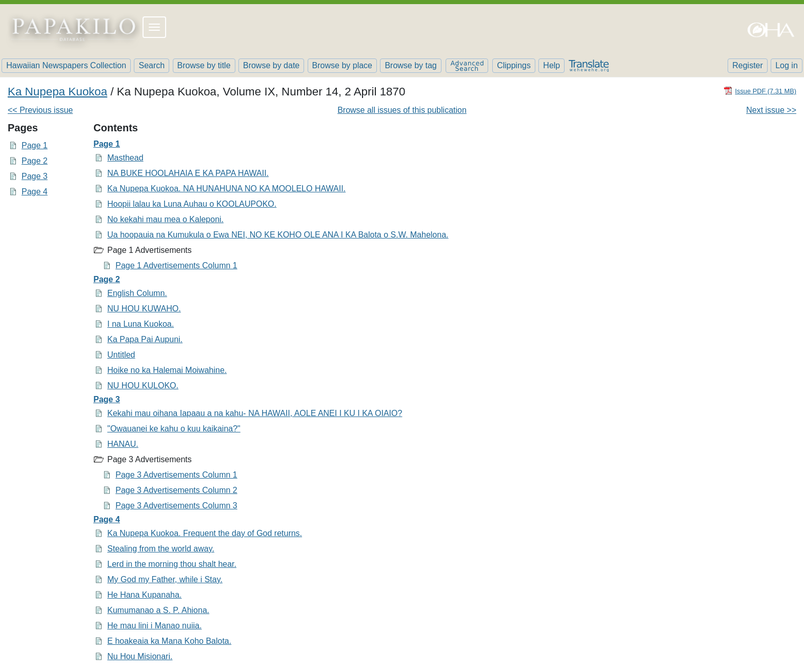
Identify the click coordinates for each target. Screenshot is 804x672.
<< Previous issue (40, 110)
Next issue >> (771, 110)
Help (551, 65)
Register (748, 65)
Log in (787, 65)
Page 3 (35, 176)
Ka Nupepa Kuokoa (57, 92)
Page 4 (35, 192)
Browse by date (271, 65)
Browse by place (342, 65)
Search (152, 65)
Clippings (514, 65)
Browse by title (204, 65)
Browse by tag (410, 65)
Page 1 (35, 145)
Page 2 (35, 161)
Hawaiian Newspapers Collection (66, 65)
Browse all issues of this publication (402, 110)
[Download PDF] (760, 91)
